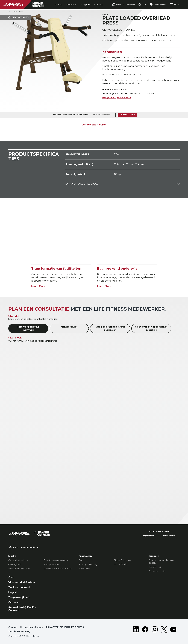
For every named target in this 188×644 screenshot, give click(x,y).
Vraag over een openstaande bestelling (151, 328)
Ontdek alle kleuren (94, 125)
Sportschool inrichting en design (162, 562)
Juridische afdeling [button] (19, 631)
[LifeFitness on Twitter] (164, 630)
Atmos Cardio (121, 564)
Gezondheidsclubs (18, 560)
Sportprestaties (52, 564)
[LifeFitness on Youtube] (173, 630)
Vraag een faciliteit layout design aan (110, 328)
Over (11, 577)
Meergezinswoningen (20, 569)
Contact (98, 5)
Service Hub (155, 567)
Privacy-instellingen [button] (32, 627)
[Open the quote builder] (158, 5)
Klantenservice (69, 327)
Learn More (38, 286)
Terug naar (16, 11)
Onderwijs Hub (157, 571)
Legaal (12, 592)
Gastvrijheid (14, 564)
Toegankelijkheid (19, 597)
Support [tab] (86, 5)
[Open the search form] (142, 5)
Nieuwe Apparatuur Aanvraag (28, 328)
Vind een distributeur (22, 582)
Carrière (13, 602)
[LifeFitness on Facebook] (145, 630)
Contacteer (127, 115)
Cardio (82, 560)
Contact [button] (13, 627)
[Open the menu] (174, 5)
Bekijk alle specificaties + (117, 98)
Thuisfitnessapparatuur (56, 560)
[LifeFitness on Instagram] (155, 630)
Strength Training (88, 564)
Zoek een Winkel (19, 587)
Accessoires (84, 569)
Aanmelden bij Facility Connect (22, 609)
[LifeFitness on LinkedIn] (136, 630)
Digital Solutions (122, 560)
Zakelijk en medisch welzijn (58, 569)
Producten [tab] (72, 5)
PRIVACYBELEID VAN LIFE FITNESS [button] (65, 627)
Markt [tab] (59, 5)
